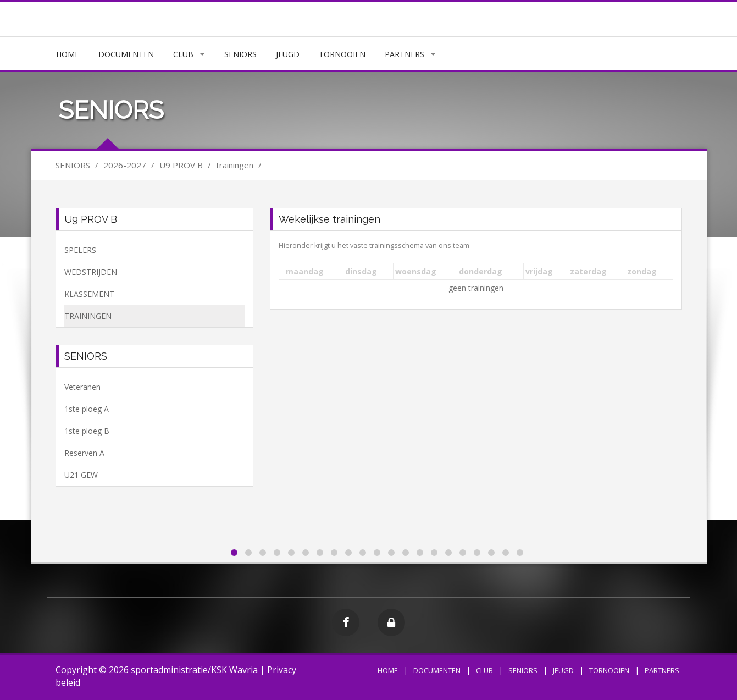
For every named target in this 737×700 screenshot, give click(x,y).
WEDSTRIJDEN (91, 272)
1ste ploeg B (87, 431)
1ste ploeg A (87, 409)
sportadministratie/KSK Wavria (194, 670)
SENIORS (240, 54)
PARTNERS (404, 54)
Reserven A (84, 453)
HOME (68, 54)
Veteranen (82, 387)
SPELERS (80, 250)
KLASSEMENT (89, 294)
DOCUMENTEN (126, 54)
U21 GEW (81, 475)
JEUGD (288, 54)
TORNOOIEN (342, 54)
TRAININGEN (88, 316)
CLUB (183, 54)
